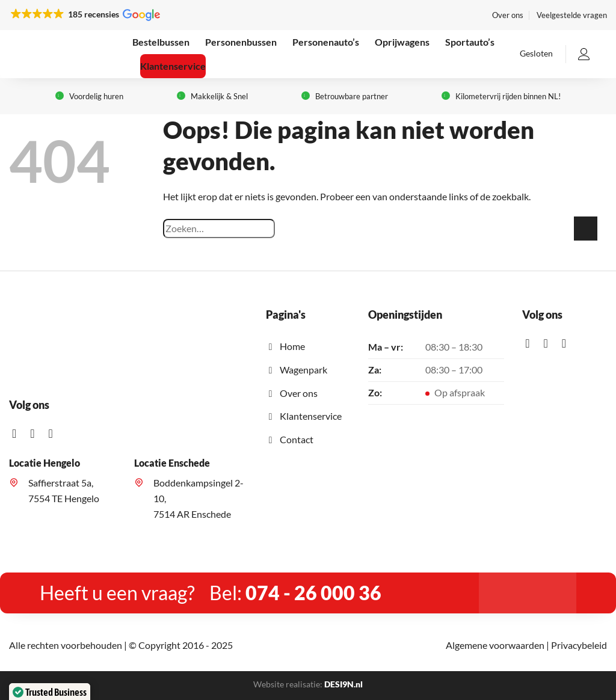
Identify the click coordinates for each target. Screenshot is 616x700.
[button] (85, 14)
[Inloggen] (584, 54)
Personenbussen (241, 42)
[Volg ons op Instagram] (36, 434)
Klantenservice (173, 66)
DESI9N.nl (343, 684)
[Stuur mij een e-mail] (54, 434)
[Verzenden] (586, 228)
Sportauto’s (470, 42)
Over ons (508, 15)
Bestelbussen (161, 42)
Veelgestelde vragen (572, 15)
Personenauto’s (326, 42)
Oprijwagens (402, 42)
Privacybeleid (579, 645)
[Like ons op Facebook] (18, 434)
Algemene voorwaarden (495, 645)
